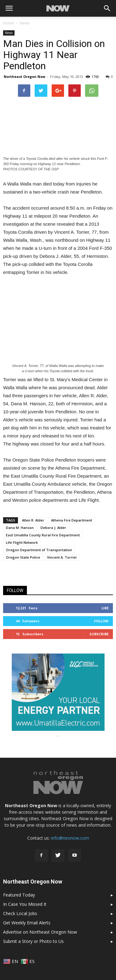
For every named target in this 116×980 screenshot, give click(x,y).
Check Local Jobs (20, 913)
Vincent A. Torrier (62, 557)
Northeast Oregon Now (24, 77)
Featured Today (19, 895)
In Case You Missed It (25, 904)
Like (105, 608)
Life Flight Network (22, 542)
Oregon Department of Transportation (39, 550)
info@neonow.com (70, 838)
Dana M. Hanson (20, 528)
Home (9, 23)
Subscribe (99, 634)
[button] (107, 8)
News (9, 33)
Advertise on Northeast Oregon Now (40, 932)
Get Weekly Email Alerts (27, 923)
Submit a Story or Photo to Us (33, 941)
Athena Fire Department (72, 520)
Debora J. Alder (53, 528)
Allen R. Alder (33, 520)
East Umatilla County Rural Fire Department (43, 535)
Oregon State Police (23, 557)
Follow (101, 621)
